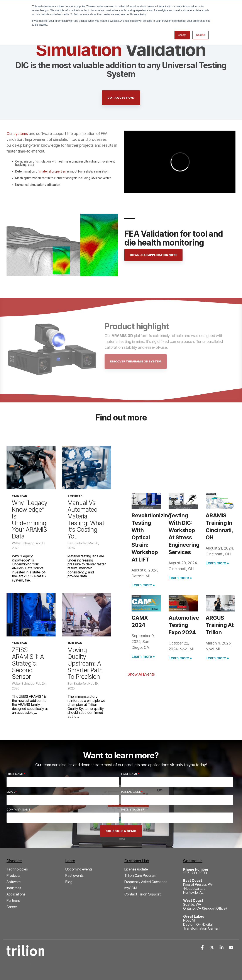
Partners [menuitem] (13, 901)
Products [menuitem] (14, 876)
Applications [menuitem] (16, 894)
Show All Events (141, 674)
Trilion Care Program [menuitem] (140, 876)
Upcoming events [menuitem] (79, 869)
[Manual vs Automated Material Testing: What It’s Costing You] (87, 468)
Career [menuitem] (12, 907)
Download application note (153, 255)
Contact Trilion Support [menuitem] (142, 894)
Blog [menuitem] (69, 882)
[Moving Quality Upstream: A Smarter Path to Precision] (87, 615)
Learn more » (143, 585)
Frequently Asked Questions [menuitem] (146, 882)
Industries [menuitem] (14, 888)
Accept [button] (182, 35)
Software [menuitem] (14, 882)
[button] (203, 948)
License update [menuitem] (136, 869)
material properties (53, 171)
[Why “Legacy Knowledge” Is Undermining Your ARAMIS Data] (31, 468)
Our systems (17, 134)
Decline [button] (200, 35)
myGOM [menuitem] (131, 888)
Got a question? (121, 98)
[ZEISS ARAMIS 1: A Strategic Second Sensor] (31, 615)
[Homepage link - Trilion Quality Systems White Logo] (25, 954)
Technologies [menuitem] (17, 869)
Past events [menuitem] (74, 876)
